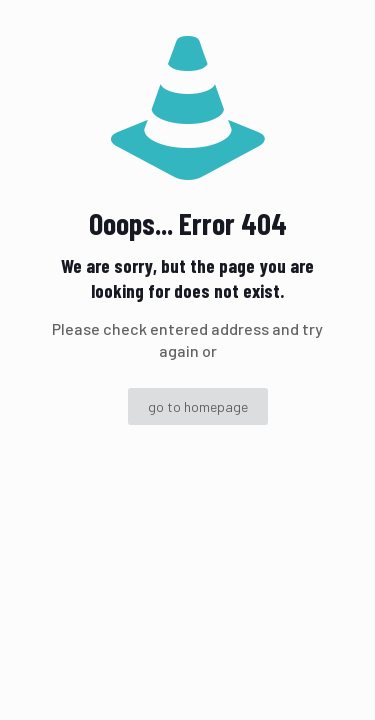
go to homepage (198, 406)
